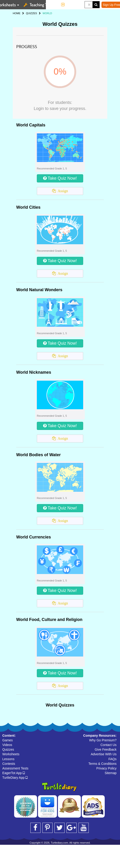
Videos (7, 745)
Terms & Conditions (103, 764)
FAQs (112, 759)
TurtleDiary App (15, 778)
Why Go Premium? (103, 740)
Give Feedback (106, 749)
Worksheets (11, 754)
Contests (9, 764)
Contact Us (109, 745)
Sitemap (111, 773)
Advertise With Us (104, 754)
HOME (17, 13)
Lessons (8, 759)
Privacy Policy (106, 768)
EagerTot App (14, 773)
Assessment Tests (15, 768)
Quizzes (8, 749)
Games (8, 740)
